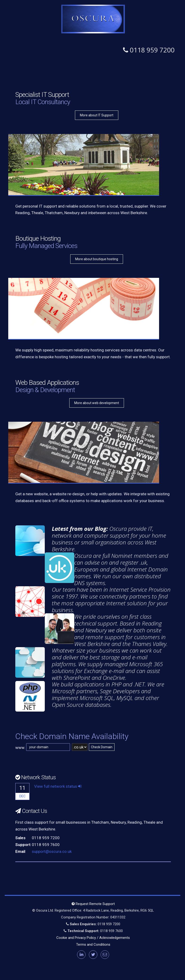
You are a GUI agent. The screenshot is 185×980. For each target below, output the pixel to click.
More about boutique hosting (97, 259)
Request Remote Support (93, 904)
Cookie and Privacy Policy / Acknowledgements (93, 938)
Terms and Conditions (93, 945)
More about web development (97, 403)
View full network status (58, 786)
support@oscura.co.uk (52, 851)
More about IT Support (97, 115)
